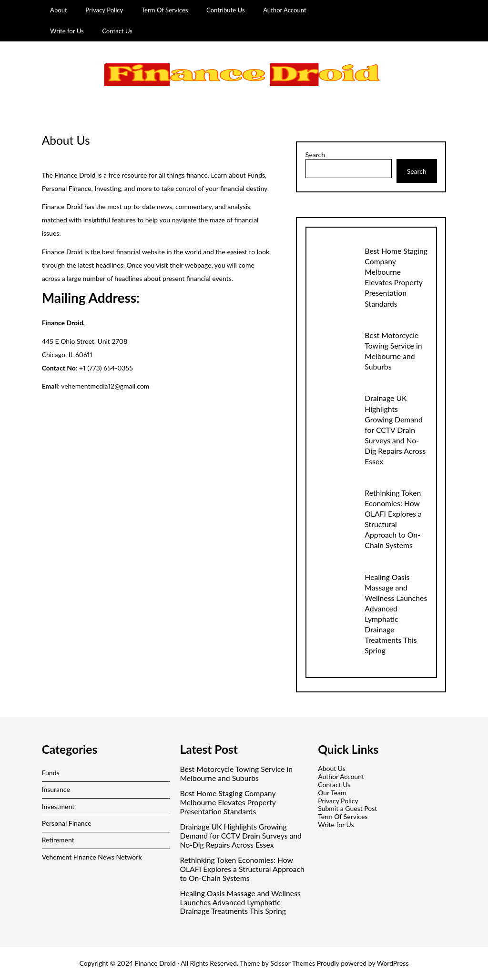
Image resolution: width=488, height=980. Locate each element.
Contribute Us (226, 10)
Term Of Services (165, 10)
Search (315, 155)
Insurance (56, 789)
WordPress (393, 963)
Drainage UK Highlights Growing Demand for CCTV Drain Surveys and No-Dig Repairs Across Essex (395, 429)
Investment (58, 806)
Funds (51, 773)
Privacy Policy (104, 10)
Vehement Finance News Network (92, 857)
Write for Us (67, 31)
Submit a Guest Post (347, 808)
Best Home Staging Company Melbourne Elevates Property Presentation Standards (228, 802)
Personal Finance (67, 823)
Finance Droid (155, 963)
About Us (332, 768)
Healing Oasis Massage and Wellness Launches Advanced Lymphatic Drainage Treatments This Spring (240, 902)
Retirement (58, 840)
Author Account (285, 10)
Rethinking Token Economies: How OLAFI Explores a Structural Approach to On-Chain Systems (242, 869)
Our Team (332, 793)
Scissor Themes (293, 963)
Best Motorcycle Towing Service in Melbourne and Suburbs (236, 774)
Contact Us (117, 31)
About (59, 10)
